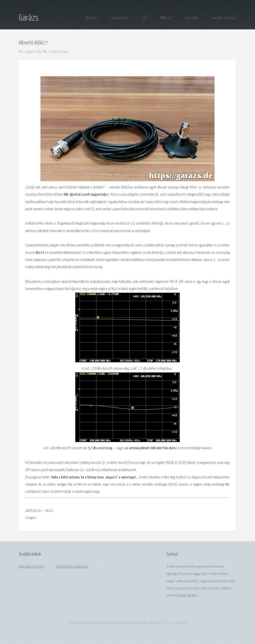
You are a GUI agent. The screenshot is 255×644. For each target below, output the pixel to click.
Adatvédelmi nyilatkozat (72, 567)
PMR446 (166, 18)
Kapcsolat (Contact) (32, 567)
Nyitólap (91, 18)
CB (145, 18)
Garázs (29, 18)
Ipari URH (191, 18)
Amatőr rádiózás (223, 18)
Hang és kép (120, 18)
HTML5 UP (181, 623)
